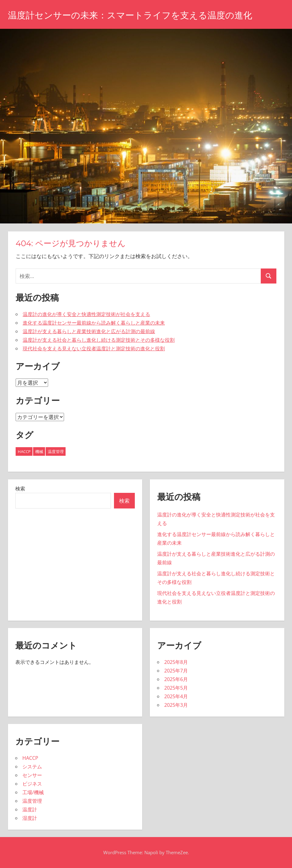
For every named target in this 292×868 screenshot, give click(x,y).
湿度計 (30, 818)
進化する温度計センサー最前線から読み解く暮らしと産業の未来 (94, 323)
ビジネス (32, 784)
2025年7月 (176, 671)
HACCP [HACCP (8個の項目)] (24, 451)
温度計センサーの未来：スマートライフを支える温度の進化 (142, 15)
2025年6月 (176, 679)
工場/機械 (33, 792)
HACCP (30, 758)
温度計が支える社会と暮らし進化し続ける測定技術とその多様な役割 (99, 340)
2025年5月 (176, 688)
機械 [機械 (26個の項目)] (39, 451)
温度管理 (32, 801)
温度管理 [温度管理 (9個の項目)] (56, 451)
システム (32, 767)
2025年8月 (176, 662)
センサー (32, 775)
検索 (20, 489)
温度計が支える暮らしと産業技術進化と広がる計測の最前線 (89, 331)
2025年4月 (176, 696)
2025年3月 (176, 705)
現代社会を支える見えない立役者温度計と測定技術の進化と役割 (94, 348)
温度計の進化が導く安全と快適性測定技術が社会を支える (86, 314)
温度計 (30, 809)
